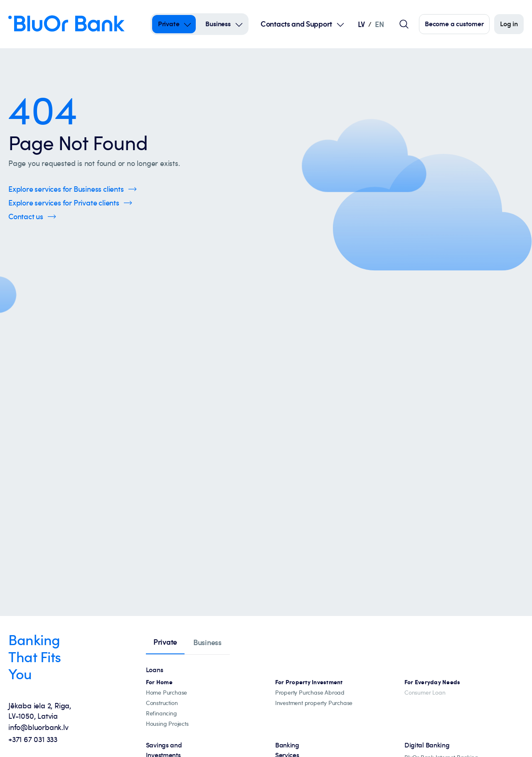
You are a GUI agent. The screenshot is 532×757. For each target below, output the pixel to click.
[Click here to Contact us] (32, 216)
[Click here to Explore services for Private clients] (70, 203)
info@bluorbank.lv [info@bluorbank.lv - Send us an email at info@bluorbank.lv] (38, 727)
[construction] (162, 703)
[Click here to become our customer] (454, 24)
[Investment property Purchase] (314, 703)
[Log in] (509, 24)
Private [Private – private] (169, 24)
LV (361, 24)
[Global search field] (404, 24)
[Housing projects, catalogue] (167, 724)
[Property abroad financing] (310, 693)
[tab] (165, 643)
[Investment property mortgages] (309, 682)
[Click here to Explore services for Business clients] (73, 189)
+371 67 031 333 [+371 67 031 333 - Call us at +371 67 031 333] (33, 739)
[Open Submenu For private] (187, 24)
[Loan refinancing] (161, 714)
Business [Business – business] (218, 24)
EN (379, 24)
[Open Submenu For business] (239, 24)
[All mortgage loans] (159, 682)
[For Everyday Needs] (432, 682)
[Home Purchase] (166, 693)
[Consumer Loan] (425, 693)
